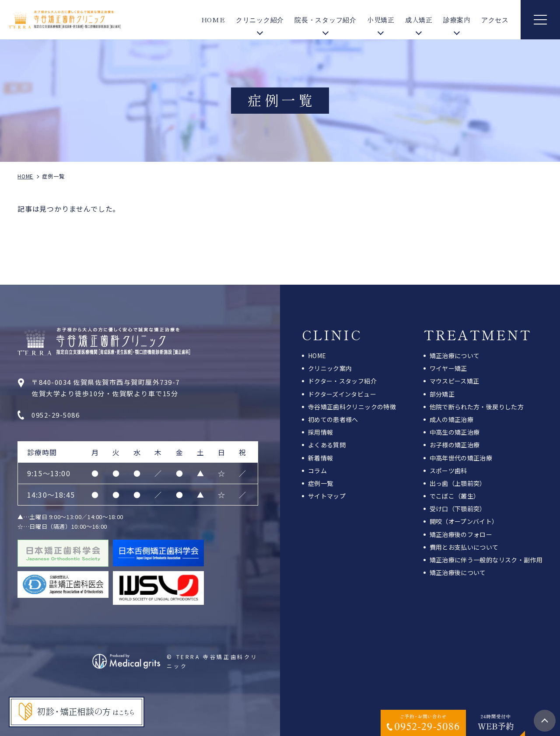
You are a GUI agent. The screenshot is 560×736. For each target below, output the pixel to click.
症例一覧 (320, 483)
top (545, 721)
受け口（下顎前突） (458, 509)
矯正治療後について (458, 572)
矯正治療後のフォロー (461, 534)
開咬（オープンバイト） (464, 521)
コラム (317, 471)
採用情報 (320, 432)
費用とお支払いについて (464, 547)
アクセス (495, 19)
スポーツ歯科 (448, 471)
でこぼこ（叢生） (455, 496)
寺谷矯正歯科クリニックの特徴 (352, 407)
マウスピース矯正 (455, 381)
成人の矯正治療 (451, 419)
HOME (213, 19)
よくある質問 (327, 445)
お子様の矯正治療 (455, 445)
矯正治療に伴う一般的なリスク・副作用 (486, 560)
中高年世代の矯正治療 (461, 458)
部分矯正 (442, 394)
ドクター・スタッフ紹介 (342, 381)
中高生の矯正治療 (455, 432)
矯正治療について (455, 356)
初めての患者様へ (333, 419)
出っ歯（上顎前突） (458, 483)
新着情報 (320, 458)
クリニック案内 (330, 368)
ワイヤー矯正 (448, 368)
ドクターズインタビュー (342, 394)
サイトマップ (327, 496)
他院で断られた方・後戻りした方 (477, 407)
